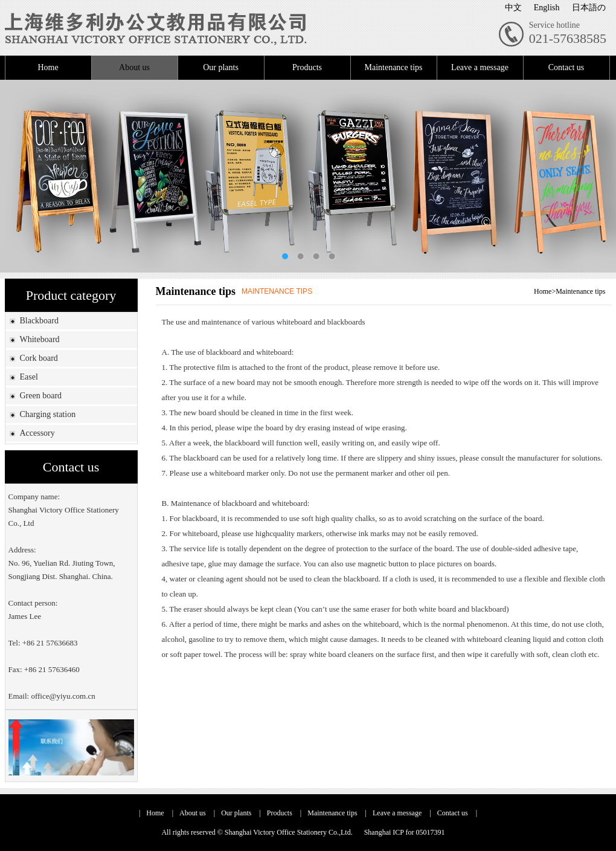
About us (134, 67)
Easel (28, 377)
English (547, 8)
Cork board (38, 358)
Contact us (566, 67)
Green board (40, 396)
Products (307, 67)
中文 (513, 8)
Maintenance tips (393, 67)
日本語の (589, 8)
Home (48, 67)
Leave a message (480, 67)
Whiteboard (39, 339)
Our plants (221, 67)
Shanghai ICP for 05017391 (405, 832)
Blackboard (39, 321)
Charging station (47, 414)
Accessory (37, 433)
